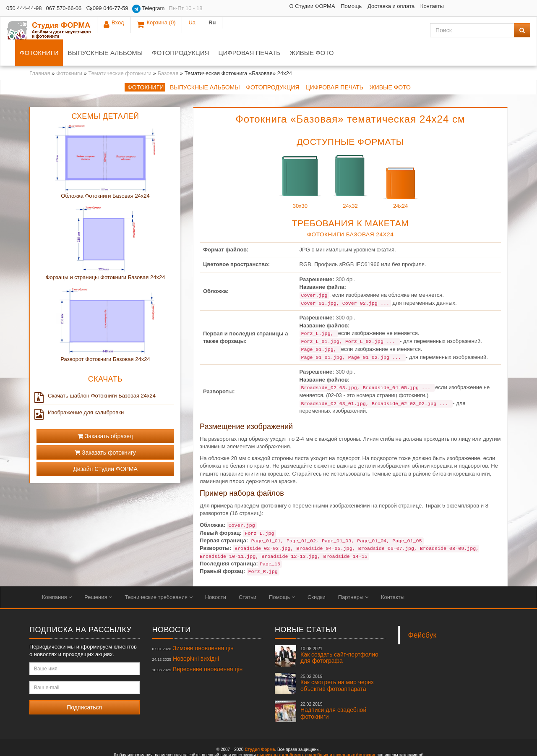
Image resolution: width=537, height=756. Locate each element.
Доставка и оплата (328, 6)
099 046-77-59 (107, 8)
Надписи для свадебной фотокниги (333, 688)
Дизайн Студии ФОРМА (105, 446)
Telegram (148, 9)
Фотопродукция (264, 30)
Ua (500, 8)
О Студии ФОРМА (249, 6)
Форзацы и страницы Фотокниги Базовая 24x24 (106, 255)
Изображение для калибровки (80, 390)
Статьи (248, 574)
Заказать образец (105, 413)
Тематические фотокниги (120, 51)
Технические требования (158, 574)
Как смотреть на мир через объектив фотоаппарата (337, 660)
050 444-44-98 (24, 8)
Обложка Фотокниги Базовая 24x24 (105, 173)
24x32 (350, 157)
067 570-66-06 (64, 8)
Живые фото (395, 30)
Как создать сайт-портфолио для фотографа (339, 633)
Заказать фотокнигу (105, 430)
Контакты (369, 6)
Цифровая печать (333, 30)
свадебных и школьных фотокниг (340, 732)
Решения (98, 574)
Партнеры (353, 574)
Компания (57, 574)
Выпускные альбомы (189, 30)
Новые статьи (306, 607)
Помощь (288, 6)
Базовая (168, 51)
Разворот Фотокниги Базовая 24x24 (105, 336)
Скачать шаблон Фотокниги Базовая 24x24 (96, 373)
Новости (216, 574)
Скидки (317, 574)
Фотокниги (123, 30)
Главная (40, 51)
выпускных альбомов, (281, 732)
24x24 (401, 157)
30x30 (300, 157)
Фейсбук (422, 612)
